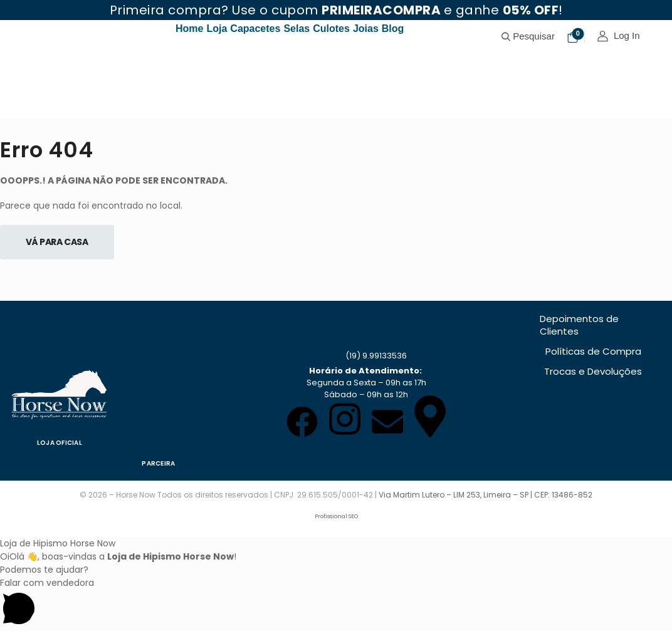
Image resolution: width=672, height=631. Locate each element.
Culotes (331, 29)
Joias (366, 29)
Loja (217, 29)
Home (189, 29)
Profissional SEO (336, 516)
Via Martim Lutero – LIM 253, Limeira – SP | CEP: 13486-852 (486, 495)
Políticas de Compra (593, 351)
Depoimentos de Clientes (579, 325)
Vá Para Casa (57, 242)
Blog (393, 29)
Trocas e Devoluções (593, 371)
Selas (297, 29)
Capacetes (255, 29)
